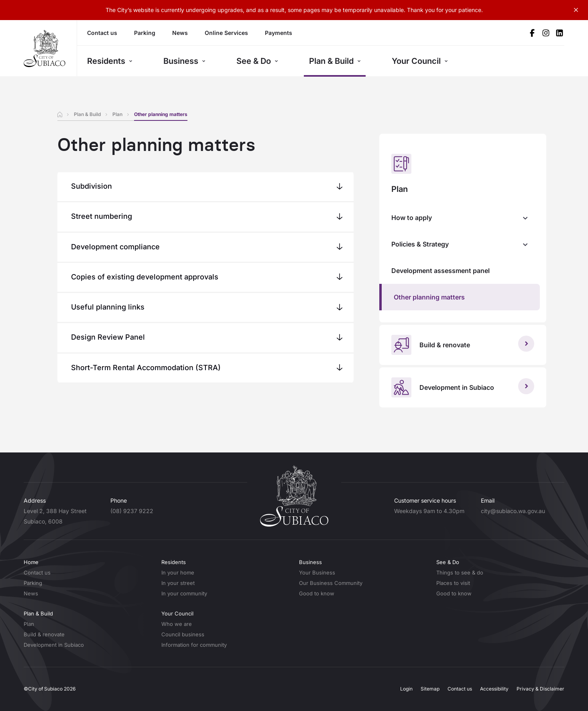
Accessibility (494, 689)
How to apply (412, 218)
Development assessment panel (440, 271)
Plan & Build (335, 61)
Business (184, 61)
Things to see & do (460, 572)
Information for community (194, 645)
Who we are (177, 624)
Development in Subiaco (54, 645)
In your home (178, 572)
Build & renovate (44, 634)
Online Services (226, 33)
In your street (178, 583)
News (180, 33)
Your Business (317, 572)
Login (406, 689)
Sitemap (430, 689)
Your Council (420, 61)
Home (31, 562)
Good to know (317, 593)
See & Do (257, 61)
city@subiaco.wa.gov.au (513, 511)
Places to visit (453, 583)
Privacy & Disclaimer (540, 689)
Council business (183, 634)
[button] (206, 186)
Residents (110, 61)
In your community (184, 593)
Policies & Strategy (420, 244)
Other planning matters (429, 297)
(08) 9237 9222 (132, 511)
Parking (145, 33)
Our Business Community (331, 583)
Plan (117, 114)
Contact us (102, 33)
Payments (279, 33)
